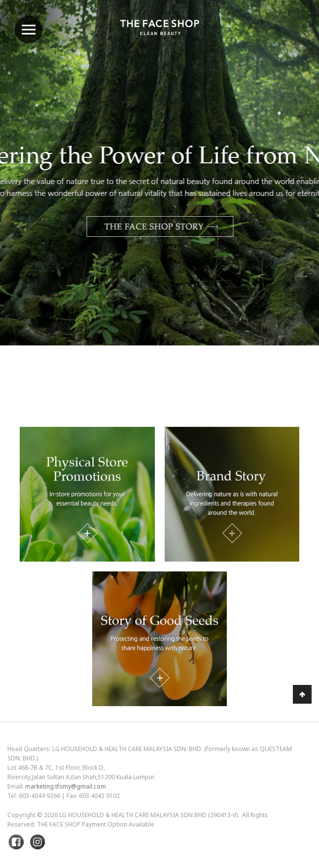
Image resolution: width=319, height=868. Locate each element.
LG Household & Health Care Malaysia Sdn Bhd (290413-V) (148, 815)
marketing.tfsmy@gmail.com (66, 786)
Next (287, 199)
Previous (32, 199)
